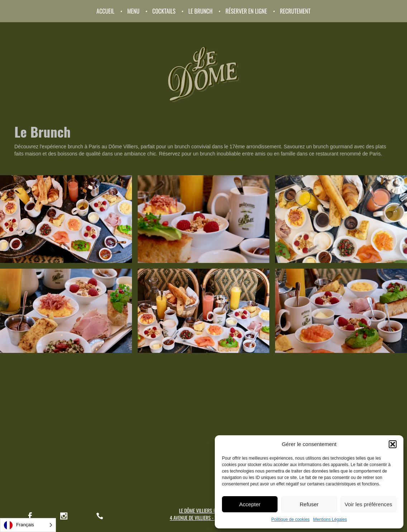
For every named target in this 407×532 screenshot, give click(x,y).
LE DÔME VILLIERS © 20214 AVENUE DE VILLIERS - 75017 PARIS (204, 514)
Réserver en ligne (246, 11)
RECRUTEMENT (295, 11)
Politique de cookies (291, 519)
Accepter (250, 504)
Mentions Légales (330, 519)
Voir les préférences (368, 504)
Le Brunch (200, 11)
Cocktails (164, 11)
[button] (393, 444)
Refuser (309, 504)
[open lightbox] (66, 219)
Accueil (105, 11)
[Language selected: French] (28, 525)
